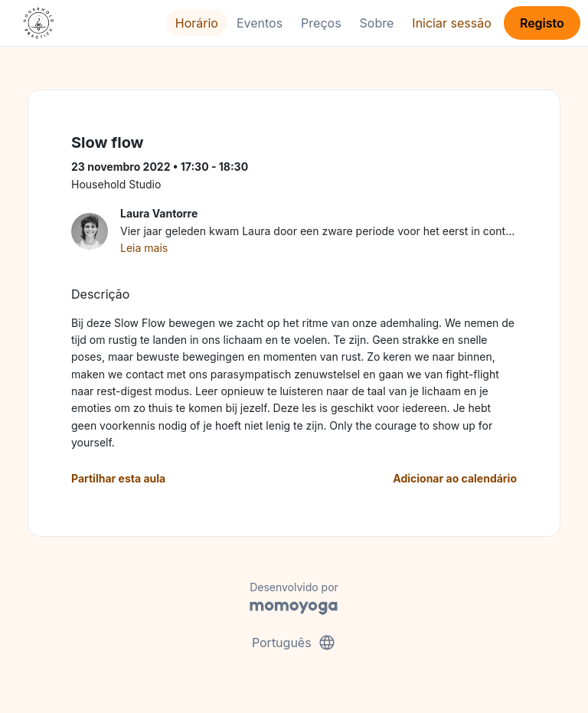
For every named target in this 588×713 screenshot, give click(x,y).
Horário (197, 23)
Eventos (260, 23)
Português (294, 643)
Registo (542, 23)
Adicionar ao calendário (455, 478)
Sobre (377, 23)
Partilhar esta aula (118, 478)
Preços (321, 23)
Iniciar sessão (451, 23)
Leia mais (144, 248)
